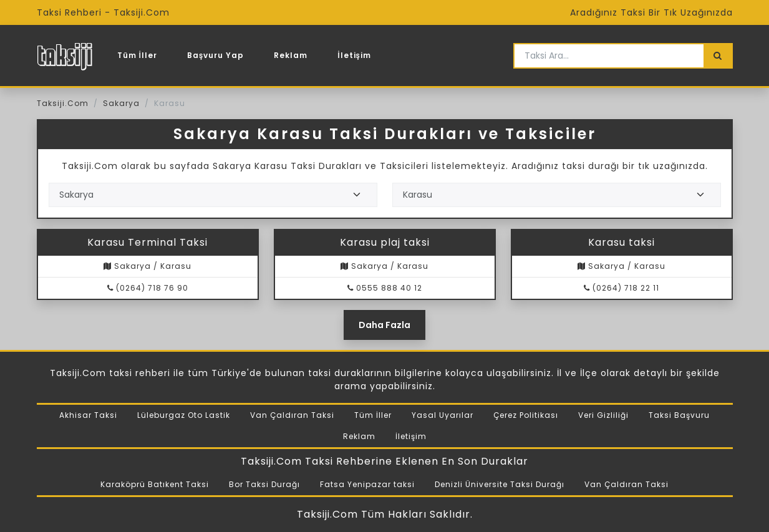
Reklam (291, 55)
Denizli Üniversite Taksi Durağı (500, 484)
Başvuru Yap (215, 55)
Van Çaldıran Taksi (292, 415)
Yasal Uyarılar (443, 415)
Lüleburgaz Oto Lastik (184, 415)
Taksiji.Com (63, 103)
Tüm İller (137, 55)
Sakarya (121, 103)
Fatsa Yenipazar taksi (367, 484)
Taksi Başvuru (679, 415)
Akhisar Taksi (88, 415)
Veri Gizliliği (603, 415)
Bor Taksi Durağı (264, 484)
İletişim (354, 55)
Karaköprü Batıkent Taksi (155, 484)
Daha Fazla (385, 325)
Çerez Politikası (526, 415)
